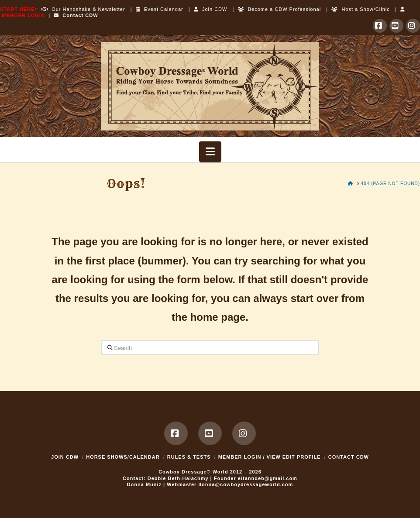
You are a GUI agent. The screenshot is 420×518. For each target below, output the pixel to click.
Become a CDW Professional (280, 9)
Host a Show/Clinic (360, 9)
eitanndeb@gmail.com (268, 478)
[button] (210, 152)
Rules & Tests (189, 457)
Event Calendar (160, 9)
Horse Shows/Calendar (123, 457)
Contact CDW (76, 15)
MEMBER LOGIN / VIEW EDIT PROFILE (270, 457)
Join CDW (211, 9)
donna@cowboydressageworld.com (246, 484)
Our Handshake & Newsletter (82, 9)
